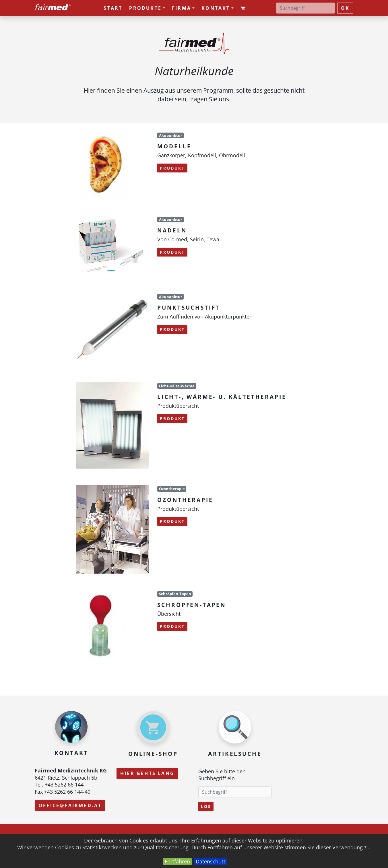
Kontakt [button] (217, 8)
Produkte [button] (147, 8)
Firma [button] (183, 8)
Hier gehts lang (147, 773)
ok (345, 8)
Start (113, 8)
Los (206, 806)
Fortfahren (177, 861)
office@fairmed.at (70, 805)
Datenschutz (211, 861)
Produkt (172, 168)
